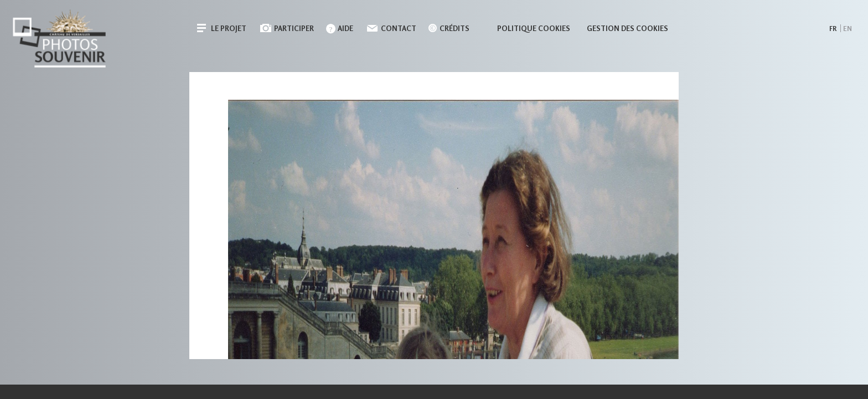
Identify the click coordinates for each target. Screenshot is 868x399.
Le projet (229, 28)
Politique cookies (534, 28)
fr (833, 29)
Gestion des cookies (627, 28)
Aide (345, 28)
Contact (399, 28)
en (848, 29)
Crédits (454, 28)
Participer (294, 28)
